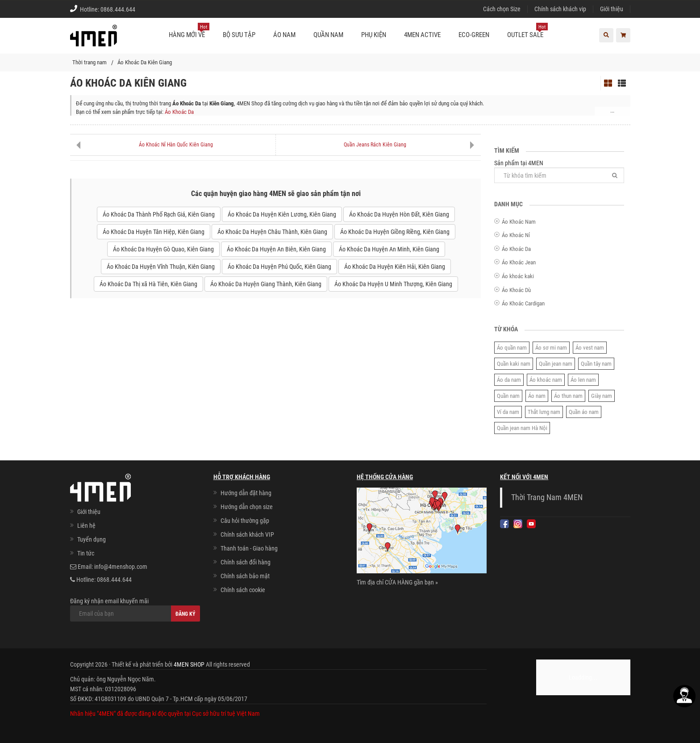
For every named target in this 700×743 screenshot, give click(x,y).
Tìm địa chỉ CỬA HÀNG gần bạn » (397, 582)
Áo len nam (583, 380)
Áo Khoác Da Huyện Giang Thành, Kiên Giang (266, 284)
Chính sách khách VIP (247, 534)
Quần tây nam (596, 364)
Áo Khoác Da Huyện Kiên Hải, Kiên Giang (395, 267)
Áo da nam (509, 380)
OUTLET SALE (527, 31)
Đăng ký (185, 614)
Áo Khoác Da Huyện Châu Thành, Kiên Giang (272, 232)
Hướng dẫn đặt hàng (246, 493)
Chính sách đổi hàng (246, 562)
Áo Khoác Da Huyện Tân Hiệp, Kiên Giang (154, 232)
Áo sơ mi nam (551, 348)
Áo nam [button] (284, 35)
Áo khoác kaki (518, 276)
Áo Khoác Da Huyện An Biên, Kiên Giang (276, 249)
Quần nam (508, 396)
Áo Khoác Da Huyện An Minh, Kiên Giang (389, 249)
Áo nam (537, 396)
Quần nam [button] (328, 35)
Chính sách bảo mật (245, 576)
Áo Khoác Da (179, 112)
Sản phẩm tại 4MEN (559, 171)
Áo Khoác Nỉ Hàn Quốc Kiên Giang (176, 145)
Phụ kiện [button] (374, 35)
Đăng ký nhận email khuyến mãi (135, 609)
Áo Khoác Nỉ (516, 235)
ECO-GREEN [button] (474, 35)
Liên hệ (86, 526)
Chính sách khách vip (560, 9)
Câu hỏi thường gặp (245, 521)
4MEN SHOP (189, 664)
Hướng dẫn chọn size (247, 507)
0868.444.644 (118, 9)
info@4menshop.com (121, 567)
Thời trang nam (90, 62)
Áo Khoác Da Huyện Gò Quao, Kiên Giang (163, 249)
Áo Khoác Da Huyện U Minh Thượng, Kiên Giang (393, 284)
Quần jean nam (556, 364)
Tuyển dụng (92, 539)
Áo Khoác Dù (516, 290)
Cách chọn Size (502, 9)
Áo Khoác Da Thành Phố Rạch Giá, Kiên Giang (159, 214)
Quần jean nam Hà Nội (522, 428)
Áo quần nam (512, 348)
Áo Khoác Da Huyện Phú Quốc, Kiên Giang (279, 267)
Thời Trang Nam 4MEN (547, 497)
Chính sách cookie (243, 590)
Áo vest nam (590, 348)
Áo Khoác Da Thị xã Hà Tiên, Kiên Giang (148, 284)
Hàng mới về (189, 31)
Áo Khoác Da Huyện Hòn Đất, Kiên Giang (399, 214)
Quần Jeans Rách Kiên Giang (375, 145)
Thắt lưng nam (544, 412)
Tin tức (86, 553)
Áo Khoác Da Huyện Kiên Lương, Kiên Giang (282, 214)
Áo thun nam (568, 396)
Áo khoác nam (546, 380)
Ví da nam (508, 412)
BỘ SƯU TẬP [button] (239, 35)
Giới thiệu (612, 9)
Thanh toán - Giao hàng (249, 548)
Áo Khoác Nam (519, 222)
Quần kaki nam (514, 364)
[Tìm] (615, 175)
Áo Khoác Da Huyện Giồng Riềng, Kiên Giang (395, 232)
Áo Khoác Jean (519, 262)
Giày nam (602, 396)
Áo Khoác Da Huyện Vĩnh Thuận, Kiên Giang (161, 267)
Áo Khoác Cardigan (523, 303)
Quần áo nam (584, 412)
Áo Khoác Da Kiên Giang (145, 62)
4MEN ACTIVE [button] (422, 35)
